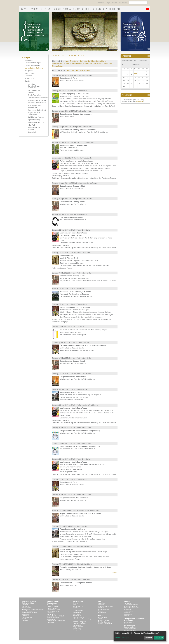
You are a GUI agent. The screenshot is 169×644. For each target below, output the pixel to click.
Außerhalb (108, 64)
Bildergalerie (32, 132)
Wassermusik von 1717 (36, 122)
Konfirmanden (77, 625)
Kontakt (114, 3)
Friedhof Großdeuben (105, 624)
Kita (100, 601)
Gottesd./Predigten (29, 601)
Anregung (140, 101)
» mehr (115, 572)
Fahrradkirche (85, 61)
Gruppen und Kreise (53, 610)
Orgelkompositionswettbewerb (38, 98)
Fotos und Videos (78, 617)
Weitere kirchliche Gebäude (56, 616)
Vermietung (51, 613)
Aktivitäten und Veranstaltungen (83, 619)
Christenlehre (77, 628)
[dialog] (140, 636)
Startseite (101, 3)
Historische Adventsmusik (37, 103)
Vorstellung (102, 603)
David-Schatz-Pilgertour (36, 117)
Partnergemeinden (53, 618)
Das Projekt (76, 614)
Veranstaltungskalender (34, 68)
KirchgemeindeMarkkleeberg (53, 602)
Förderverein (77, 613)
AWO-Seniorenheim (28, 619)
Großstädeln (26, 616)
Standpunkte (30, 79)
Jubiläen (28, 81)
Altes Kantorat (98, 64)
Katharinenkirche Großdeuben (81, 64)
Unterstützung (77, 616)
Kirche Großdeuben (130, 630)
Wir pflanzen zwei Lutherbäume (34, 114)
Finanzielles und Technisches (56, 621)
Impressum (123, 3)
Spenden (75, 608)
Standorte (29, 76)
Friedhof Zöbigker (104, 620)
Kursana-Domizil (27, 617)
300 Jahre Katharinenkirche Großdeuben (34, 86)
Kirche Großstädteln (72, 61)
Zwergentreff (77, 630)
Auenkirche (25, 606)
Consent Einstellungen (33, 63)
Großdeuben (26, 614)
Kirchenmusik (51, 614)
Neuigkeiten (29, 71)
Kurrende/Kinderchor (79, 624)
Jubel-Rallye (32, 125)
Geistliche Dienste (53, 606)
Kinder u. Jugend (79, 622)
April (69, 70)
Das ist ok (159, 638)
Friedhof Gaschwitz (104, 622)
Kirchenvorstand (52, 608)
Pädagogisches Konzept (106, 606)
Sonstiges (127, 601)
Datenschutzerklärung (33, 65)
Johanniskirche (26, 608)
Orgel (74, 605)
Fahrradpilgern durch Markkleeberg (35, 106)
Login (108, 3)
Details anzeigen (122, 638)
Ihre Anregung (30, 73)
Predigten (25, 620)
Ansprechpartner (52, 605)
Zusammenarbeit (104, 609)
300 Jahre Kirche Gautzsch (34, 91)
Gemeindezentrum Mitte (61, 64)
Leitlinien (101, 605)
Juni (77, 70)
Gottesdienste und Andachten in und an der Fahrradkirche (33, 610)
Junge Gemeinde (78, 627)
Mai (73, 70)
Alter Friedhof (102, 617)
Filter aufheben (58, 66)
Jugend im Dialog (34, 120)
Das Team (101, 608)
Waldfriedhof (102, 619)
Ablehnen (148, 638)
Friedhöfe (102, 616)
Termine (75, 603)
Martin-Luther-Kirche (99, 61)
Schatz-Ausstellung (35, 95)
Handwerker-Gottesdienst (37, 110)
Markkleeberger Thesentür (37, 100)
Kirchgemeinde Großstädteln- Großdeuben (135, 620)
